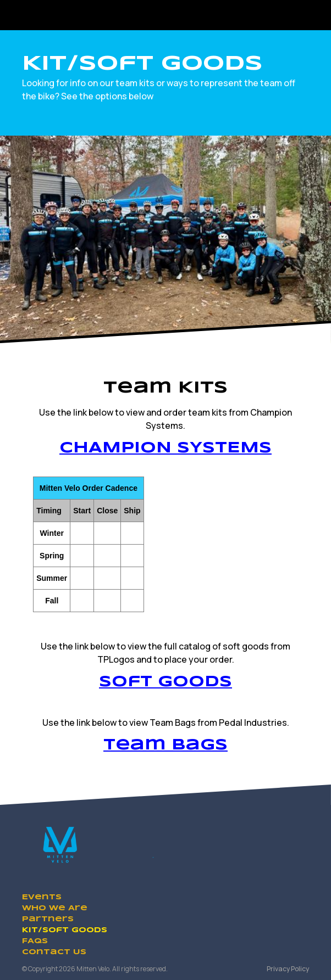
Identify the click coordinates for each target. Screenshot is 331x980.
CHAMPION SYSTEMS (165, 448)
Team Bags (165, 745)
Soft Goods (165, 682)
